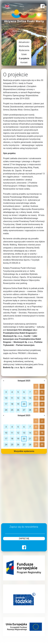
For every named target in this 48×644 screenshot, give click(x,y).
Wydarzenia (24, 50)
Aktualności (24, 42)
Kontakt (24, 62)
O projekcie (24, 58)
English (7, 6)
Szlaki (24, 54)
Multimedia (24, 46)
